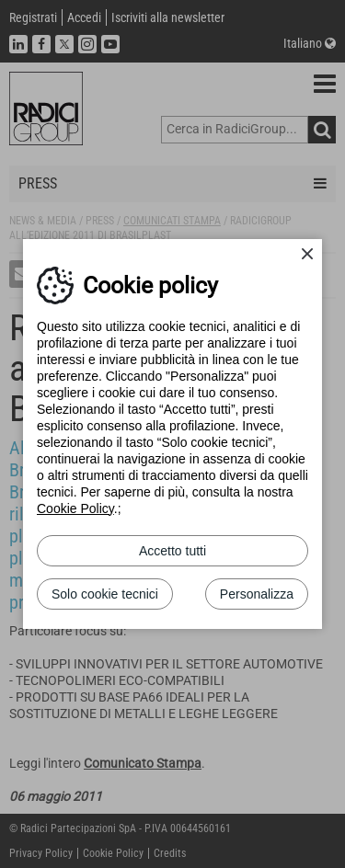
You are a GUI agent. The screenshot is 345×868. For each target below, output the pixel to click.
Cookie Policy (75, 508)
